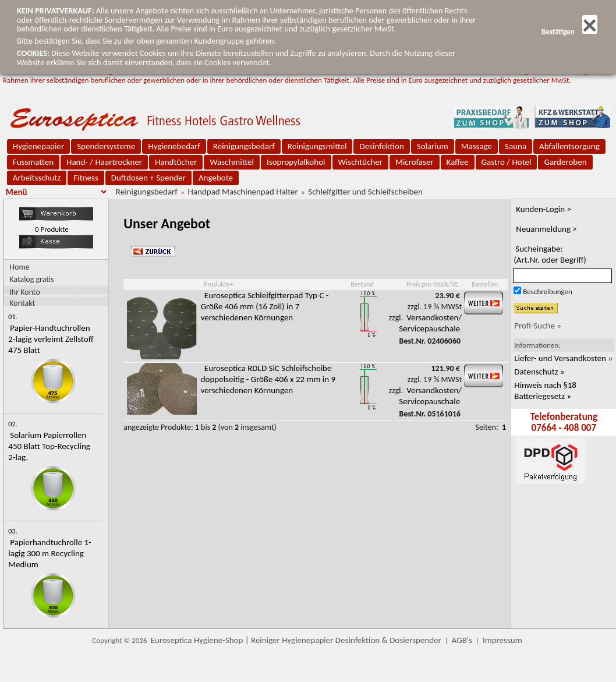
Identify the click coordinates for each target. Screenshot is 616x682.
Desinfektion (381, 146)
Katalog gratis (31, 279)
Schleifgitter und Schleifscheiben (365, 192)
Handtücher (176, 162)
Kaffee (458, 162)
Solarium (433, 146)
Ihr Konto (25, 291)
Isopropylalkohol (296, 162)
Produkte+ (218, 284)
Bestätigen (569, 32)
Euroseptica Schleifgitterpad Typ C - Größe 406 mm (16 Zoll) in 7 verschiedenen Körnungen (265, 306)
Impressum (502, 640)
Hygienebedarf (174, 146)
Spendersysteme (106, 146)
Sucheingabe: (550, 254)
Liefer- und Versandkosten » (563, 358)
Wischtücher (361, 162)
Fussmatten (33, 162)
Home (19, 267)
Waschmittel (232, 162)
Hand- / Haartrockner (104, 162)
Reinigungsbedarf (244, 146)
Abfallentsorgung (569, 146)
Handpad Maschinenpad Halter (242, 192)
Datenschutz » (539, 372)
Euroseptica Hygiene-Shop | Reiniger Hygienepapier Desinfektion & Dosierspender (296, 640)
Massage (477, 146)
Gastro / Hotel (507, 162)
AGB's (462, 640)
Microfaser (415, 162)
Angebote (216, 178)
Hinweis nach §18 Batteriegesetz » (545, 391)
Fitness (86, 178)
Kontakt (22, 303)
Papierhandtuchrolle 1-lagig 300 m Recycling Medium (49, 553)
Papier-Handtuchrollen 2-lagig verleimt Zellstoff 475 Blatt (51, 339)
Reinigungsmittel (317, 146)
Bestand (362, 284)
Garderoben (565, 162)
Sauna (516, 146)
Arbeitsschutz (37, 178)
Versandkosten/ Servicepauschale (430, 323)
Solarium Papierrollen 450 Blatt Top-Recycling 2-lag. (49, 446)
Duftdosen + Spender (148, 178)
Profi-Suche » (538, 326)
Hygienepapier (38, 146)
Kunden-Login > (544, 209)
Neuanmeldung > (546, 229)
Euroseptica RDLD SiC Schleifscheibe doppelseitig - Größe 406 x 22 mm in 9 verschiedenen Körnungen (268, 379)
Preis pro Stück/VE (432, 284)
